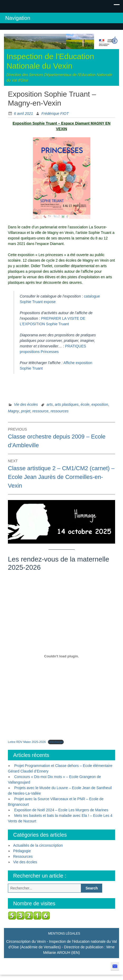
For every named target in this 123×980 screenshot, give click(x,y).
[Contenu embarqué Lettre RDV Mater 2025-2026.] (61, 656)
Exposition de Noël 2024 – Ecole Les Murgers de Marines (61, 810)
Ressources (23, 856)
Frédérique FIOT (55, 114)
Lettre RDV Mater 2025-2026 (27, 742)
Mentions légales (64, 934)
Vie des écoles (26, 404)
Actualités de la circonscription (38, 845)
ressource (40, 411)
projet (26, 411)
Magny (13, 411)
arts (50, 404)
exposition (100, 404)
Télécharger (56, 742)
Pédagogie (22, 851)
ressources (60, 411)
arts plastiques (67, 404)
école (85, 404)
